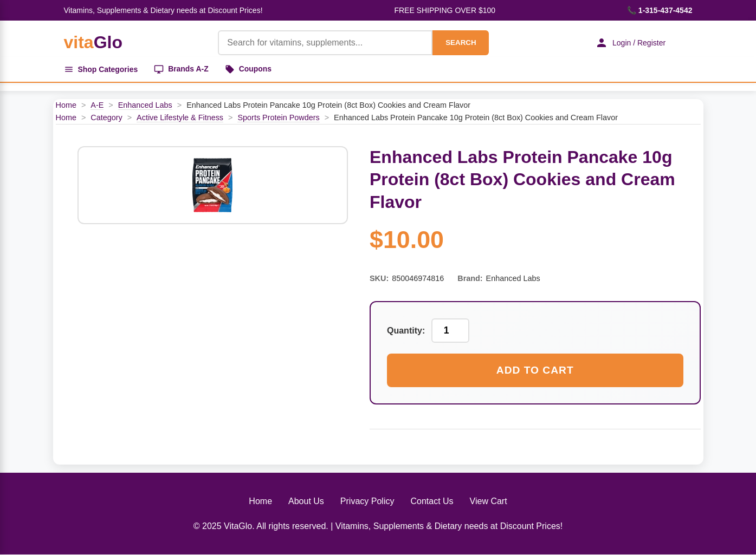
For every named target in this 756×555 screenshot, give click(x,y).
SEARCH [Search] (460, 43)
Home (66, 105)
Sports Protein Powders (278, 117)
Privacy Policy (367, 502)
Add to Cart (535, 371)
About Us (306, 502)
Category (106, 117)
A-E (97, 105)
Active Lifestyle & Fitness (180, 117)
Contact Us (432, 502)
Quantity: (406, 331)
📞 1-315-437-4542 (660, 10)
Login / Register (630, 43)
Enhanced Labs (145, 105)
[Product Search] (325, 43)
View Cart (489, 502)
